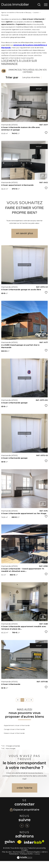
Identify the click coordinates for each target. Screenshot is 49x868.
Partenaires (14, 854)
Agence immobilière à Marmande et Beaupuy (16, 12)
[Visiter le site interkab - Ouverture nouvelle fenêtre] (34, 842)
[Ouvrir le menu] (46, 5)
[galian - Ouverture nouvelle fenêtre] (10, 842)
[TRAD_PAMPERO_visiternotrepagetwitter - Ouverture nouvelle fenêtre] (27, 826)
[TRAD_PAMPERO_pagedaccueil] (15, 5)
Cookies (37, 854)
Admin (44, 852)
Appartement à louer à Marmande (17, 725)
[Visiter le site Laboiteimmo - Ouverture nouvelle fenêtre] (25, 858)
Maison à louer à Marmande (14, 733)
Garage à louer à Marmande (14, 729)
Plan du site (7, 852)
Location (36, 12)
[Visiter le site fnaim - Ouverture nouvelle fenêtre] (19, 842)
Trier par (12, 77)
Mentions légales (33, 852)
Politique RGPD (26, 854)
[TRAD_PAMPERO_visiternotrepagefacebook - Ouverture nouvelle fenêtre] (22, 826)
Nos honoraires (19, 852)
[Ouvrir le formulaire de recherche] (39, 5)
